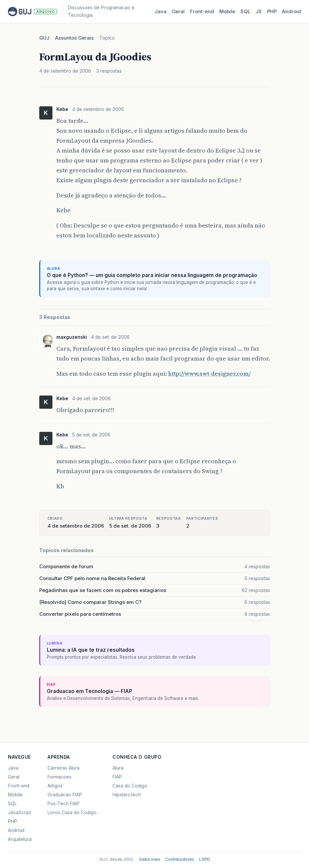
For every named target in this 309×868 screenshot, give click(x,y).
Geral (178, 11)
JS (259, 11)
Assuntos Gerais (74, 38)
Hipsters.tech (127, 795)
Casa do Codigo (130, 786)
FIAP (117, 777)
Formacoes (60, 777)
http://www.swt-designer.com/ (209, 374)
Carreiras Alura (63, 768)
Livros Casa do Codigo (72, 813)
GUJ (44, 38)
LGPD (205, 859)
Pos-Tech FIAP (63, 804)
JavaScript (19, 813)
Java (161, 11)
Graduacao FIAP (65, 795)
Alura (118, 768)
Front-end (19, 786)
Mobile (227, 11)
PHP (272, 11)
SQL (245, 11)
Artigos (55, 786)
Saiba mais (150, 859)
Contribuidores (180, 859)
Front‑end (202, 11)
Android (292, 11)
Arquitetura (20, 839)
